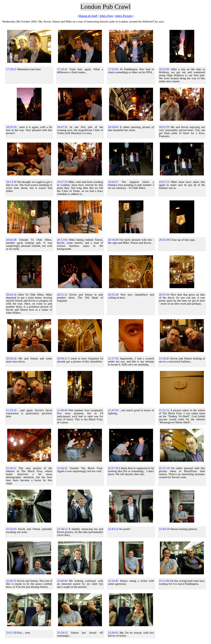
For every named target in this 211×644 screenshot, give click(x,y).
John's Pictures (124, 16)
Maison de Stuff (88, 16)
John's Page (106, 16)
